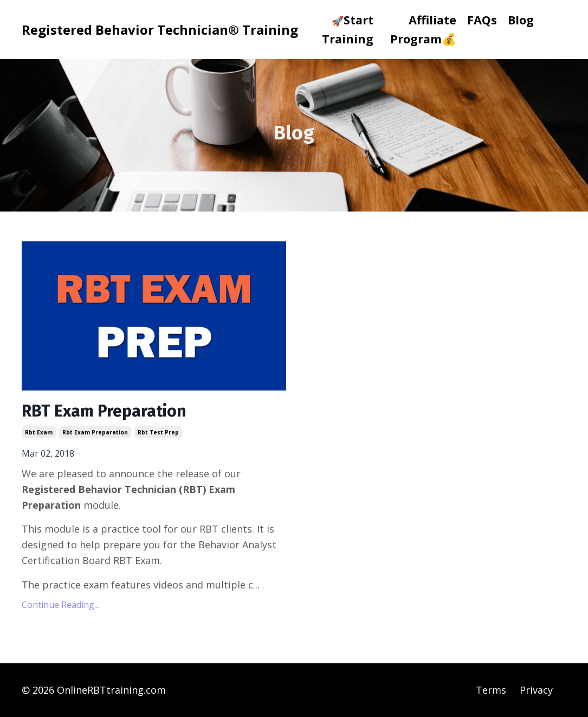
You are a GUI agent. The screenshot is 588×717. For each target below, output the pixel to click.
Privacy (536, 690)
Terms (491, 690)
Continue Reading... (60, 605)
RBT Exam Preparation (104, 411)
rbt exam (39, 432)
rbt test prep (158, 432)
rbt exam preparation (95, 432)
